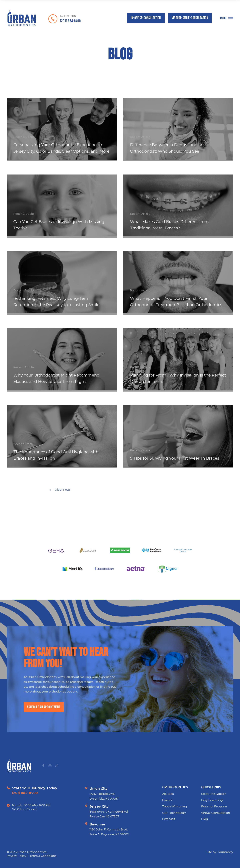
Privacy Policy (17, 856)
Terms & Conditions (42, 856)
